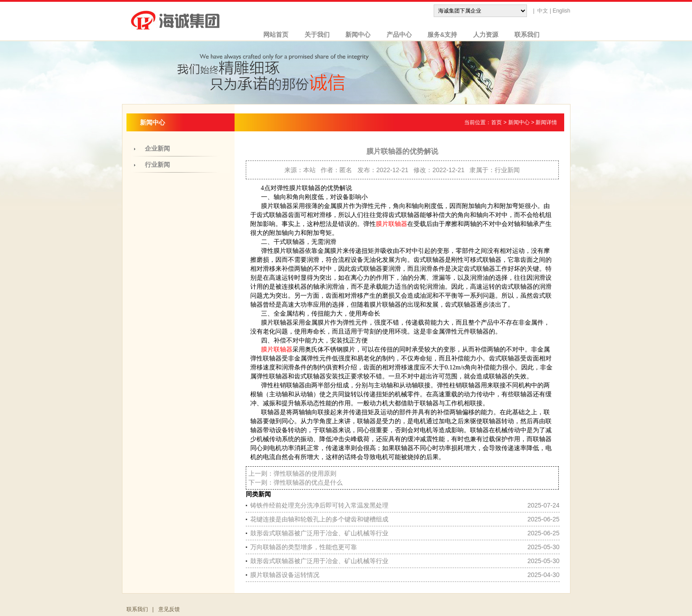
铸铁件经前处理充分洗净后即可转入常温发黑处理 (319, 505)
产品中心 (396, 35)
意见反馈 (169, 609)
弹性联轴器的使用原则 (305, 473)
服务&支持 (439, 35)
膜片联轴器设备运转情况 (285, 575)
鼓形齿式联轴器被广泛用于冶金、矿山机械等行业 (319, 533)
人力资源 (482, 35)
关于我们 (313, 35)
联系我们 (523, 35)
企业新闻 (157, 148)
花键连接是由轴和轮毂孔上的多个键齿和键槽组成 (319, 519)
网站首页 (273, 35)
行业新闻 (157, 165)
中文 (543, 11)
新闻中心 (355, 35)
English (561, 11)
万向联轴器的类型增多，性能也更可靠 (304, 547)
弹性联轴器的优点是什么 (308, 482)
